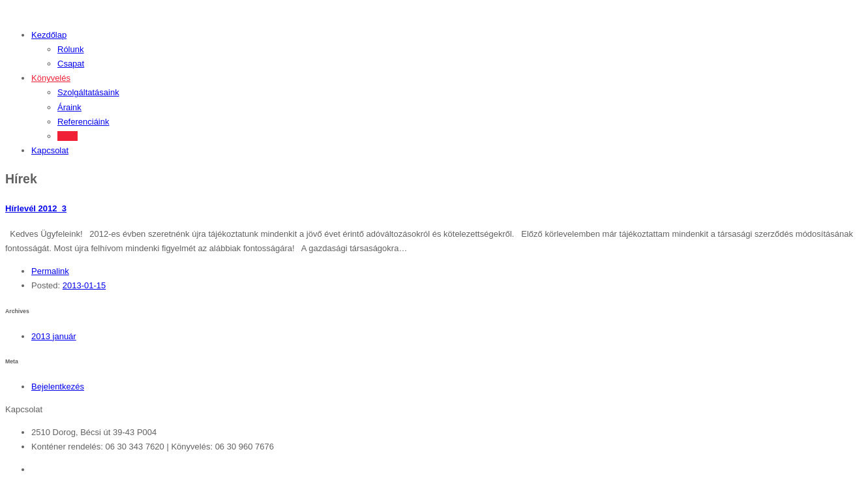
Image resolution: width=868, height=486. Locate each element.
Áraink (69, 107)
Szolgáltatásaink (88, 92)
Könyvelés (51, 78)
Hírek (67, 136)
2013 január (54, 336)
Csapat (71, 64)
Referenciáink (83, 122)
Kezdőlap (49, 35)
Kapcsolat (50, 150)
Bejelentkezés (58, 387)
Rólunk (70, 49)
